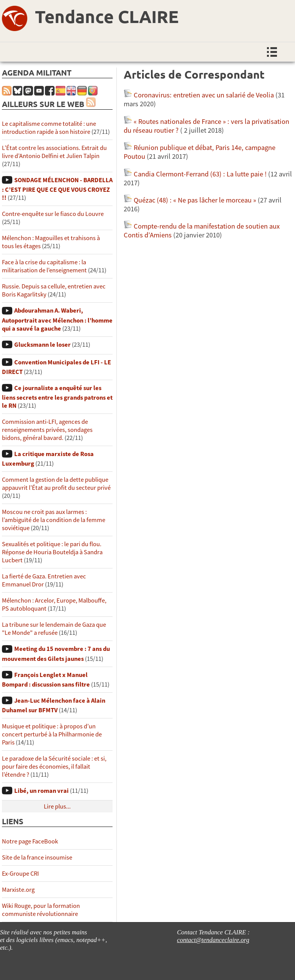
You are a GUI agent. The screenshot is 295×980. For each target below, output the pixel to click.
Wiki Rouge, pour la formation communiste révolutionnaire (41, 910)
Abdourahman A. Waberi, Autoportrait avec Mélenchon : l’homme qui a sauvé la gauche (57, 319)
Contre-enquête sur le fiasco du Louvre (53, 214)
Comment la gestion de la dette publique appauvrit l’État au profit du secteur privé (56, 484)
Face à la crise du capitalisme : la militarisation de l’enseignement (44, 266)
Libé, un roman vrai (41, 791)
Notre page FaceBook (30, 841)
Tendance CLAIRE (107, 16)
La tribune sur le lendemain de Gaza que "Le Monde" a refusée (54, 629)
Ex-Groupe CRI (20, 874)
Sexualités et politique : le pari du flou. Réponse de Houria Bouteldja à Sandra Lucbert (52, 552)
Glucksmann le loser (42, 345)
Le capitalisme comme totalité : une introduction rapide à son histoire (49, 128)
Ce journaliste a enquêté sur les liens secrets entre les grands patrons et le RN (57, 397)
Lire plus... (57, 806)
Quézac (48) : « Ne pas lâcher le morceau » (195, 200)
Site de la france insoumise (37, 857)
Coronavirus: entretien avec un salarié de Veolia (204, 95)
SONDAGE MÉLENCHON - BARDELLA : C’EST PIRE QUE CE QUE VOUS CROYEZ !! (57, 189)
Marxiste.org (18, 890)
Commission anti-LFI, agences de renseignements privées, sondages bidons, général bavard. (47, 430)
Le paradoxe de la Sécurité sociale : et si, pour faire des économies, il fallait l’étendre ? (54, 767)
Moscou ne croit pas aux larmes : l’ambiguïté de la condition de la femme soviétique (54, 520)
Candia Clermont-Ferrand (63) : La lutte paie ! (200, 174)
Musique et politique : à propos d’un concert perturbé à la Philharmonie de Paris (52, 734)
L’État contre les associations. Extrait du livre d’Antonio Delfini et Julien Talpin (54, 152)
